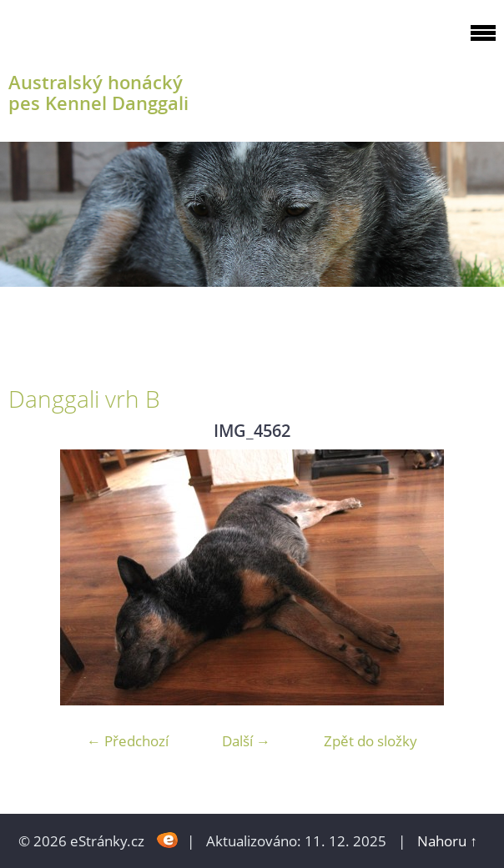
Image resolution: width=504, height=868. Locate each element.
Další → (246, 741)
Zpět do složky (370, 741)
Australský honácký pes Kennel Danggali (98, 93)
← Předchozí (128, 741)
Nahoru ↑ (447, 841)
